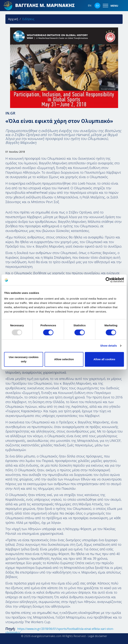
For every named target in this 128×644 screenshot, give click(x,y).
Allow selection (64, 359)
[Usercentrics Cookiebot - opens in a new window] (108, 280)
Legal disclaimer (97, 636)
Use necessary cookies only (24, 359)
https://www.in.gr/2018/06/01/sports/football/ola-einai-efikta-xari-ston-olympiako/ (60, 631)
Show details (109, 346)
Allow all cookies (104, 359)
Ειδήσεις (28, 19)
